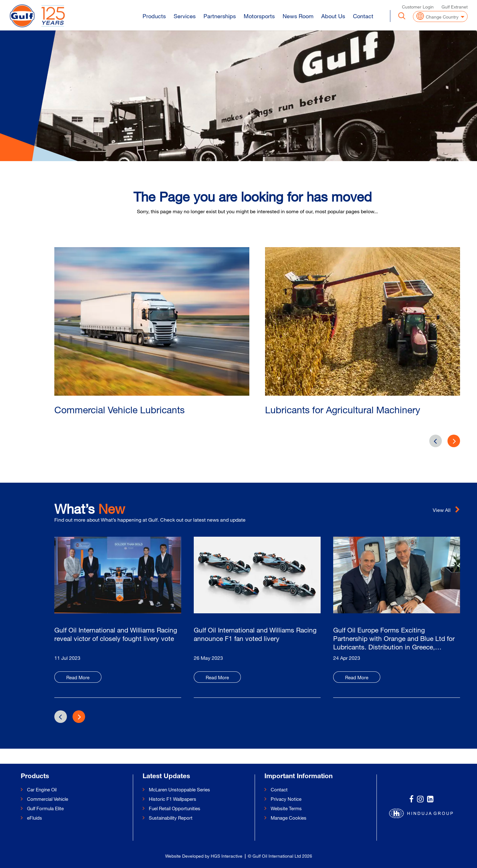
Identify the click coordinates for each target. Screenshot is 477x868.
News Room (298, 16)
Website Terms (286, 808)
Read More (78, 677)
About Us (333, 16)
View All (446, 510)
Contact (363, 16)
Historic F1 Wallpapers (173, 799)
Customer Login (418, 6)
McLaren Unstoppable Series (179, 789)
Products (154, 16)
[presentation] (454, 441)
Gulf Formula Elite (45, 808)
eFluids (35, 818)
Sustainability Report (171, 818)
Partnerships (220, 16)
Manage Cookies (289, 818)
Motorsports (259, 16)
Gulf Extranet (455, 6)
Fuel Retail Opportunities (175, 808)
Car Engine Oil (42, 789)
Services (185, 16)
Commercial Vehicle (48, 799)
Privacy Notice (286, 799)
